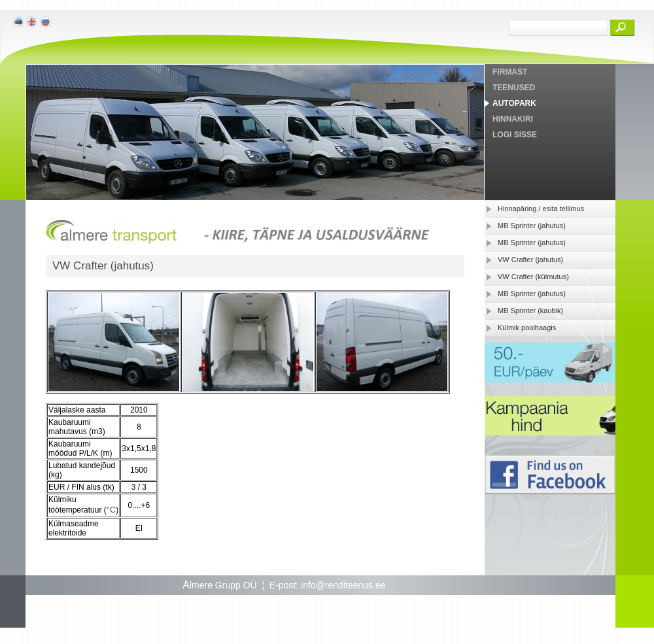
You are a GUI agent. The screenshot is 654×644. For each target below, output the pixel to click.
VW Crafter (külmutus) (533, 277)
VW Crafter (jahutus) (530, 260)
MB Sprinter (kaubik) (530, 311)
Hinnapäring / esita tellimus (541, 209)
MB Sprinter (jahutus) (532, 226)
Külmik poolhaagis (527, 328)
